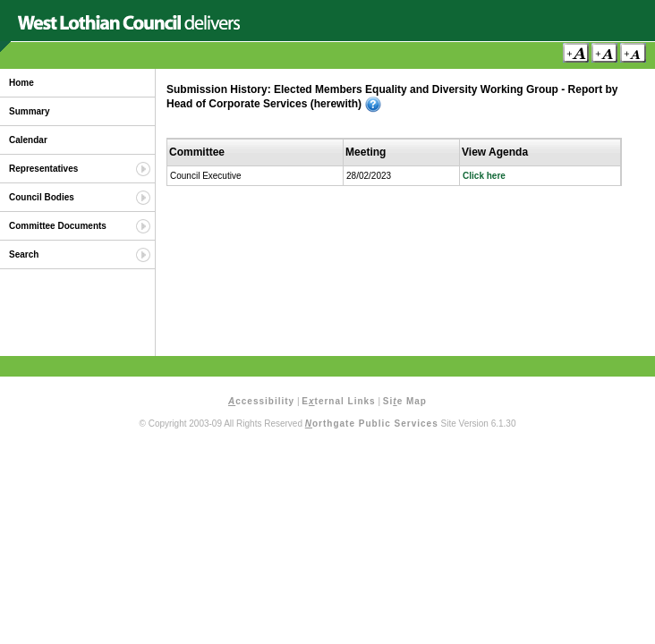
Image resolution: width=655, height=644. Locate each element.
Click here (484, 176)
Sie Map (405, 401)
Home (21, 83)
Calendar (28, 140)
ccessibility (261, 401)
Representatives (43, 169)
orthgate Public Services (372, 424)
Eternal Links (338, 401)
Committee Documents (58, 226)
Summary (30, 111)
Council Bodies (42, 197)
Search (24, 254)
